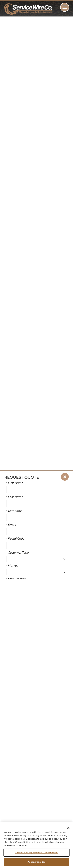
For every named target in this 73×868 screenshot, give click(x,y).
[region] (36, 845)
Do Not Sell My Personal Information (36, 853)
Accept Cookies (37, 862)
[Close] (68, 828)
